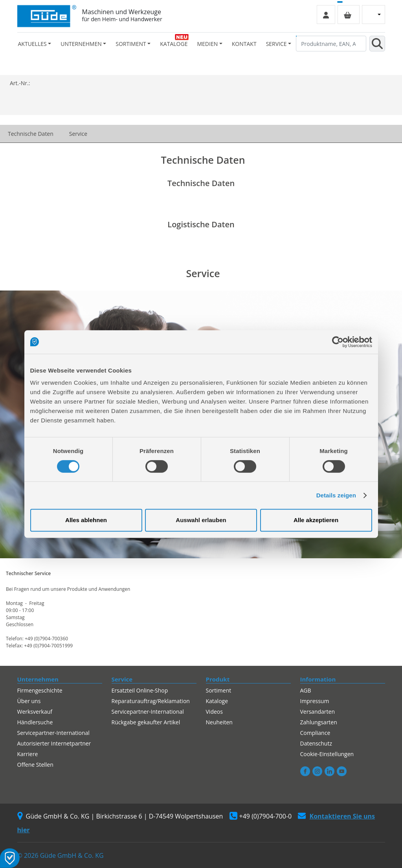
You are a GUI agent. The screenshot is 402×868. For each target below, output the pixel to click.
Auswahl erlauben (201, 520)
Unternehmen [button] (81, 44)
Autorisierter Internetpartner (54, 743)
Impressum (315, 701)
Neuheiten (219, 722)
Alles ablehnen (86, 520)
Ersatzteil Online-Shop (140, 690)
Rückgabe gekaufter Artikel (146, 722)
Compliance (315, 733)
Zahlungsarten (319, 722)
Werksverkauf (35, 712)
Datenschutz (316, 743)
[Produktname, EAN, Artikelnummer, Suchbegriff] (331, 44)
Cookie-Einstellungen (327, 754)
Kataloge (174, 44)
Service (78, 134)
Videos (214, 712)
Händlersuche (35, 722)
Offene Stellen (35, 765)
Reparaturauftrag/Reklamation (151, 701)
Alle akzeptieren (316, 520)
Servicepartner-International (53, 733)
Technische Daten (31, 134)
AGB (306, 690)
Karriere (28, 754)
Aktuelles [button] (32, 44)
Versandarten (318, 712)
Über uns (29, 701)
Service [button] (276, 44)
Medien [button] (207, 44)
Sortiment (219, 690)
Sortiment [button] (131, 44)
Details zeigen (336, 495)
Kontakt (244, 44)
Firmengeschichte (40, 690)
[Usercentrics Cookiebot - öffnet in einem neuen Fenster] (338, 342)
